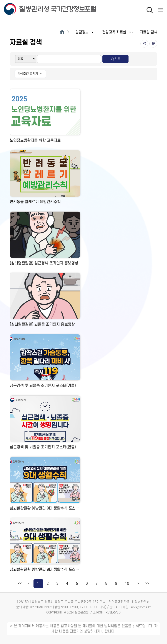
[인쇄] (153, 44)
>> (147, 584)
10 (127, 584)
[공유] (144, 44)
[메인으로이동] (62, 32)
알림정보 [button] (85, 32)
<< (20, 584)
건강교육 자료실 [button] (117, 32)
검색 (115, 59)
